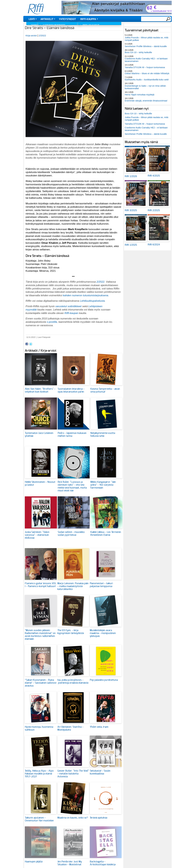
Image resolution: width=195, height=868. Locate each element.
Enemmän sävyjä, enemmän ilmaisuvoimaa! (146, 101)
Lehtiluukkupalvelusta (92, 301)
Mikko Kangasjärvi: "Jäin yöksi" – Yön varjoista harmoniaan (103, 485)
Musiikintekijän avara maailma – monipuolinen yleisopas (103, 633)
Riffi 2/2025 (154, 210)
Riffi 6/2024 (154, 245)
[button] (74, 139)
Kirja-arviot (31, 35)
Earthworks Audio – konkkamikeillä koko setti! (147, 80)
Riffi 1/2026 (131, 176)
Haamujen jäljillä (34, 862)
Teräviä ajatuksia (98, 818)
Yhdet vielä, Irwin (99, 727)
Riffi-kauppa (88, 19)
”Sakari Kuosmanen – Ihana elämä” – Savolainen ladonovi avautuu (41, 683)
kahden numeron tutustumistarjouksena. (86, 295)
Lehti (32, 19)
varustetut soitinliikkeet (69, 306)
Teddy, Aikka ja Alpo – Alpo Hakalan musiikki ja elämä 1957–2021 (39, 774)
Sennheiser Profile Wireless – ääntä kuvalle (146, 46)
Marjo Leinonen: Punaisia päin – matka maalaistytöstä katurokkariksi (73, 586)
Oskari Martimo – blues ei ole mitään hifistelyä (147, 73)
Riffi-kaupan (71, 313)
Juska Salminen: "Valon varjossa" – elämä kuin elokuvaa (37, 535)
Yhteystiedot (67, 19)
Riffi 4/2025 (154, 176)
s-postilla (52, 322)
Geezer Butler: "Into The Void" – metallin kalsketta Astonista (73, 774)
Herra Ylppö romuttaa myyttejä (140, 95)
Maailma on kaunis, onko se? (73, 818)
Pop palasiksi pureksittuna (104, 680)
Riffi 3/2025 (131, 210)
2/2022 (42, 35)
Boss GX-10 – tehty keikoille (138, 52)
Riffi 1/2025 (131, 245)
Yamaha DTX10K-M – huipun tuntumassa (145, 67)
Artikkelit (47, 19)
